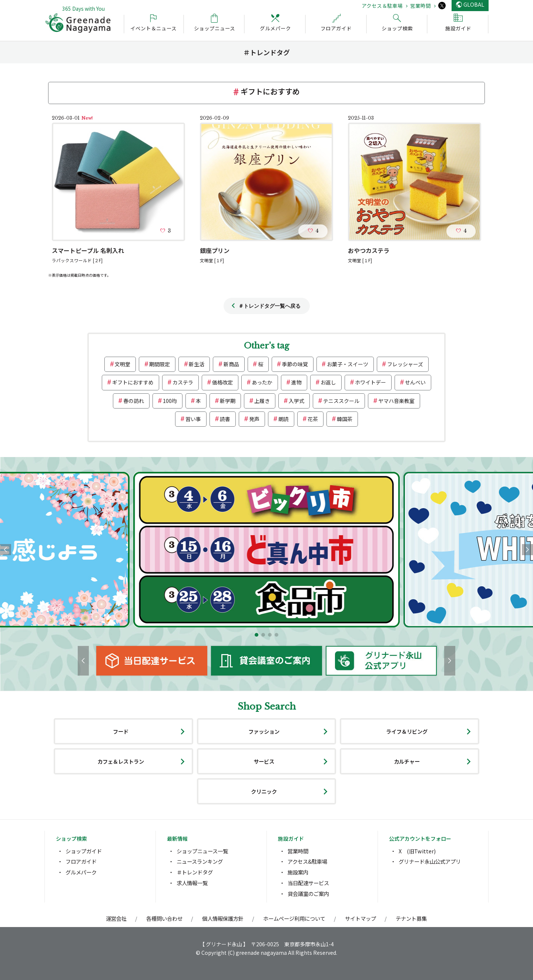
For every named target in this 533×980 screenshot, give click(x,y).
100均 (170, 401)
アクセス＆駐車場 (382, 6)
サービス (264, 761)
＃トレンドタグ (195, 872)
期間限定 (160, 364)
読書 (225, 419)
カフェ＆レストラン (121, 761)
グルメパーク (81, 872)
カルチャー (407, 761)
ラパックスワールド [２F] (77, 260)
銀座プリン (215, 250)
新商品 (231, 364)
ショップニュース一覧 (202, 851)
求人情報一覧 (192, 883)
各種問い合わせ (164, 918)
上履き (262, 401)
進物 (296, 382)
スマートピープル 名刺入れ (88, 250)
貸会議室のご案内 (308, 894)
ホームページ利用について (294, 918)
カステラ (183, 382)
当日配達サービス (308, 883)
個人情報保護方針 (223, 918)
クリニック (264, 791)
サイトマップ (361, 918)
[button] (257, 635)
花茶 (313, 419)
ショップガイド (84, 851)
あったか (262, 382)
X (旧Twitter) (417, 851)
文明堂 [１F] (212, 260)
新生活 (197, 364)
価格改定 (222, 382)
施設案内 (298, 872)
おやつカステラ (369, 250)
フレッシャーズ (405, 364)
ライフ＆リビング (407, 731)
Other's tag (266, 346)
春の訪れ (134, 401)
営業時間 (420, 6)
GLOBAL (474, 4)
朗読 (284, 419)
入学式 (296, 401)
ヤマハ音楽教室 (396, 401)
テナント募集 (411, 918)
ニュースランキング (200, 861)
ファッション (264, 731)
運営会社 (116, 918)
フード (121, 731)
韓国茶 (345, 419)
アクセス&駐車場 (307, 861)
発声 (254, 419)
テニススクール (341, 401)
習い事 (193, 419)
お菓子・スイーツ (348, 364)
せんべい (415, 382)
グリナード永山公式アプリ (430, 861)
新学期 (228, 401)
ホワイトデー (371, 382)
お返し (328, 382)
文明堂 (123, 364)
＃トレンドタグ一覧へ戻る (269, 306)
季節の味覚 (295, 364)
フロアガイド (81, 861)
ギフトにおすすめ (133, 382)
